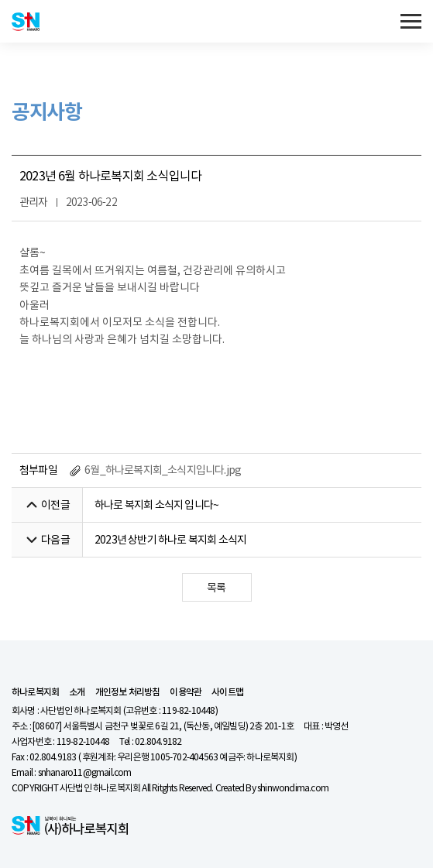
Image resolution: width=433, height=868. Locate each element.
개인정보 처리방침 (128, 692)
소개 (77, 692)
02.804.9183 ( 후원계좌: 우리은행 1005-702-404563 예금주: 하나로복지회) (163, 757)
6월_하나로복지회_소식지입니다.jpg (155, 470)
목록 (216, 588)
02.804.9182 (158, 741)
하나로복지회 (35, 692)
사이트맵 (227, 692)
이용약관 (186, 692)
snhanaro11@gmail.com (85, 772)
